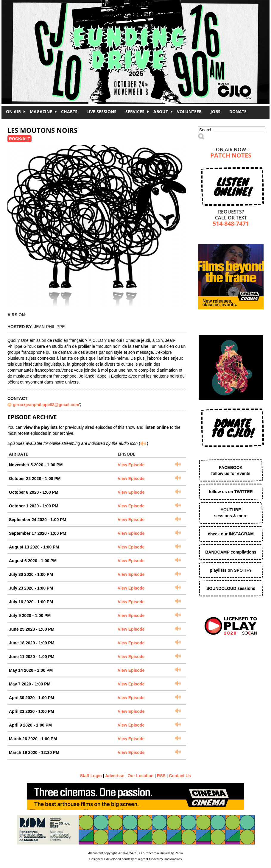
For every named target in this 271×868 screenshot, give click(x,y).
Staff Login (91, 776)
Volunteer (189, 112)
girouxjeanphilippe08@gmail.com (46, 405)
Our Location (141, 776)
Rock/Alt (20, 139)
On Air (13, 112)
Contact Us (180, 776)
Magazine (41, 112)
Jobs (215, 112)
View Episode (131, 465)
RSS (161, 776)
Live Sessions (101, 112)
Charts (69, 112)
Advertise (115, 776)
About (161, 112)
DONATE (238, 112)
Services (135, 112)
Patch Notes (231, 156)
